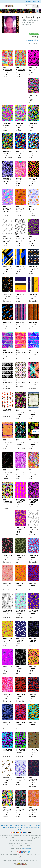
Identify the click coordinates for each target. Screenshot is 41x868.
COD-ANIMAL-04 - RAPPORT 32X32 (8, 780)
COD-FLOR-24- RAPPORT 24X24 (33, 530)
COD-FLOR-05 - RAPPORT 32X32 (7, 724)
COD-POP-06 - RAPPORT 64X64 (33, 126)
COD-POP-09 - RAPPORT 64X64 (33, 98)
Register (28, 2)
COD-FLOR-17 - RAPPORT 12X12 (7, 613)
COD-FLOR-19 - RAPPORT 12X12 (20, 585)
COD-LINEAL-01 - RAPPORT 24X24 (33, 324)
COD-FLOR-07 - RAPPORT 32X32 (20, 697)
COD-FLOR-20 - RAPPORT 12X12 (7, 585)
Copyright (37, 825)
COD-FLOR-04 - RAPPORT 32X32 (20, 724)
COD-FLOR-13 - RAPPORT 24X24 (20, 641)
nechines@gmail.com (32, 40)
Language (4, 825)
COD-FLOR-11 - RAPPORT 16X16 (7, 669)
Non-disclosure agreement (16, 828)
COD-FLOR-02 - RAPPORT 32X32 (7, 752)
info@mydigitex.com (26, 849)
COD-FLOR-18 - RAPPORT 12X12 (33, 585)
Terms (4, 828)
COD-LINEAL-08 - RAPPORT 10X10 (20, 269)
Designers (30, 828)
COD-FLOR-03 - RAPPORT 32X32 (33, 724)
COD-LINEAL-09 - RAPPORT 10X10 (8, 269)
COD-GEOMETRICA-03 (21, 382)
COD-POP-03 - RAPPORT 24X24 (33, 153)
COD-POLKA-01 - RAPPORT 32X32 (33, 181)
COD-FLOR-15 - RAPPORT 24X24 (33, 613)
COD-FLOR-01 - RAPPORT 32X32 (20, 752)
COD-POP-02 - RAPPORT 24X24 (7, 181)
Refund (17, 825)
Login (34, 2)
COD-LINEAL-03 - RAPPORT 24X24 (8, 324)
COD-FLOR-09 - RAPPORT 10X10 (33, 669)
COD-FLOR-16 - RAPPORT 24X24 (20, 613)
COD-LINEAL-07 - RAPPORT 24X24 (33, 269)
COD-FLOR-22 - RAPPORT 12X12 (20, 558)
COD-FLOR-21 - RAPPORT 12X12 (33, 558)
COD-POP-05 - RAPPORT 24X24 (7, 153)
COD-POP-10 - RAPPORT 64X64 (33, 70)
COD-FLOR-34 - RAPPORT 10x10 (7, 412)
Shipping (23, 825)
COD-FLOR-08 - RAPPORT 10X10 (7, 697)
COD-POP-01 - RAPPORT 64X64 (20, 181)
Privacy (30, 825)
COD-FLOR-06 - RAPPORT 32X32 (33, 697)
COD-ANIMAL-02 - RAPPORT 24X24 (20, 780)
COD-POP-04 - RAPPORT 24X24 (20, 153)
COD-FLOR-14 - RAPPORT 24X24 (7, 641)
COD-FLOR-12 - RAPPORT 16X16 (33, 641)
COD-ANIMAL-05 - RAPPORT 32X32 (33, 752)
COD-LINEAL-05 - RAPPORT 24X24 (20, 297)
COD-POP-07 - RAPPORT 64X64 (20, 126)
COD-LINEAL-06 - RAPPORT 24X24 (8, 297)
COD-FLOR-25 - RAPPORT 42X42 (20, 530)
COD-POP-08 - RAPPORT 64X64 (7, 126)
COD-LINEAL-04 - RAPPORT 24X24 (33, 297)
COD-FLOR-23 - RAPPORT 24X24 (7, 558)
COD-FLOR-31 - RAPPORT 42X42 (33, 502)
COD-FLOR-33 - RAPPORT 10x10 (20, 502)
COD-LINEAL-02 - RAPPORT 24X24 (20, 324)
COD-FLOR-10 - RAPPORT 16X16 (20, 669)
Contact (11, 825)
